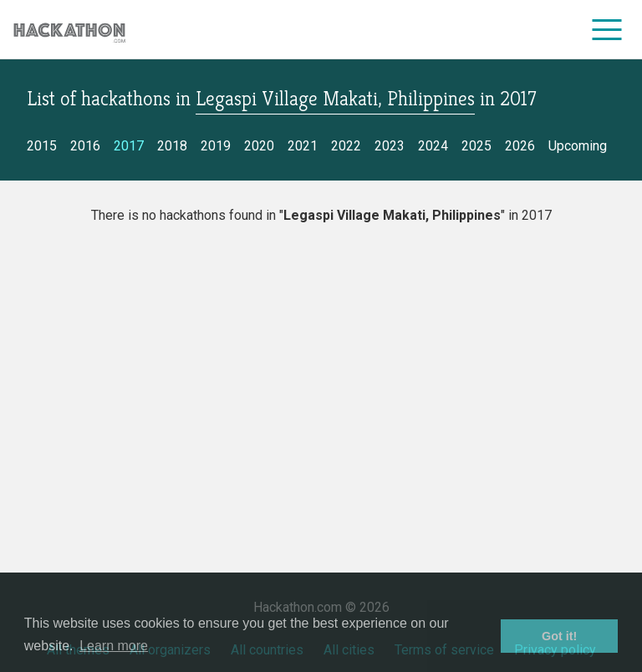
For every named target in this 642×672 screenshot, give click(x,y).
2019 (216, 146)
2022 (346, 146)
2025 (476, 146)
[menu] (607, 29)
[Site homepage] (69, 30)
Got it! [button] (559, 636)
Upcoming (578, 146)
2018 (172, 146)
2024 (433, 146)
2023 (390, 146)
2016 (85, 146)
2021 (303, 146)
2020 (259, 146)
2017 (129, 146)
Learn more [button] (114, 646)
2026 (520, 146)
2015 (42, 146)
